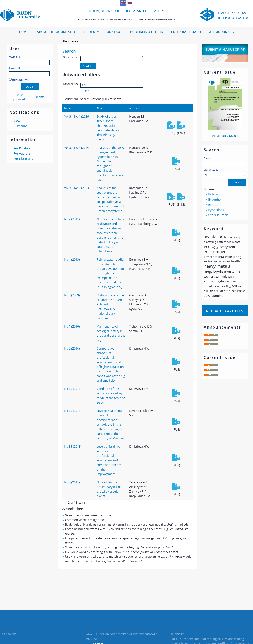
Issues (89, 32)
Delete (85, 91)
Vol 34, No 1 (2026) (77, 116)
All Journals (222, 32)
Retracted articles (225, 311)
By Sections (216, 210)
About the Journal (54, 32)
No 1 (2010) (72, 326)
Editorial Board (186, 32)
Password (14, 68)
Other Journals (218, 215)
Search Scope (225, 173)
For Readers (22, 148)
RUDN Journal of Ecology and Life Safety (126, 15)
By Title (213, 205)
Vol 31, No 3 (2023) (77, 188)
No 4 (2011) (72, 482)
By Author (215, 200)
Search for (70, 57)
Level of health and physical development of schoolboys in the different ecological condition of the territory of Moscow (110, 425)
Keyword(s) (71, 84)
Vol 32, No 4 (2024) (77, 148)
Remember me (20, 80)
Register (40, 97)
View (17, 121)
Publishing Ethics (147, 32)
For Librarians (23, 159)
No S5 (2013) (73, 389)
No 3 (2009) (72, 295)
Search (207, 158)
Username (15, 57)
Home (24, 32)
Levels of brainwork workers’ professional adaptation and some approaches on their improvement (110, 460)
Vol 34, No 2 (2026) (225, 136)
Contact (114, 32)
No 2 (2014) (72, 348)
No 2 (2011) (72, 219)
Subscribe (21, 126)
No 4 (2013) (72, 259)
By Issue (214, 194)
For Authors (22, 153)
